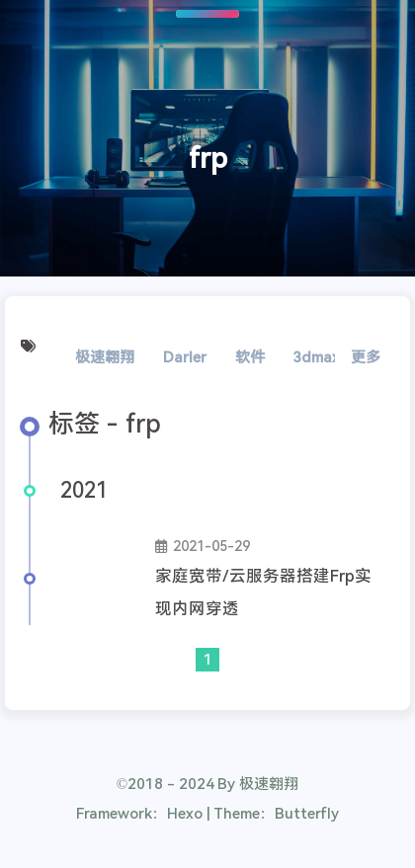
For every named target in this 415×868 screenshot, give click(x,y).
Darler (185, 357)
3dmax (316, 357)
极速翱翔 (105, 357)
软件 (250, 357)
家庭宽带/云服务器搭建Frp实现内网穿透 (263, 592)
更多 (366, 357)
